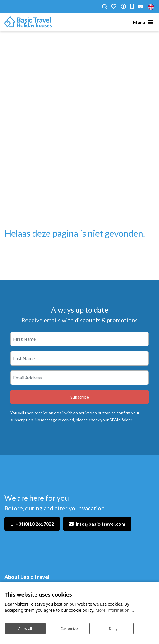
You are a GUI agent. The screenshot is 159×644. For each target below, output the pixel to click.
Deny (113, 629)
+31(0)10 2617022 (35, 524)
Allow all (25, 629)
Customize (69, 629)
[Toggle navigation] (144, 22)
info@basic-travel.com (101, 524)
